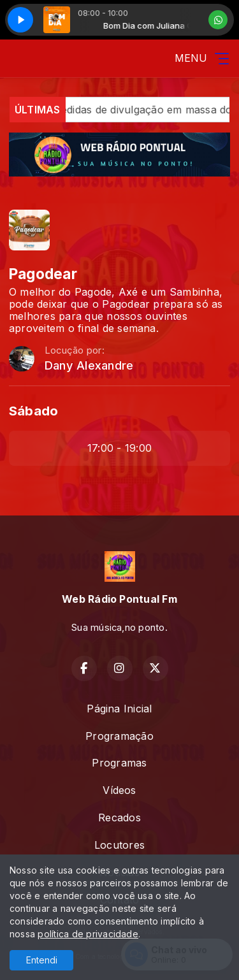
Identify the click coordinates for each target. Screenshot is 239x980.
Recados (119, 818)
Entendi (42, 960)
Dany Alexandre (89, 365)
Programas (119, 763)
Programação (119, 736)
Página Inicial (119, 709)
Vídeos (119, 790)
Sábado (33, 411)
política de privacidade (88, 934)
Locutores (119, 845)
